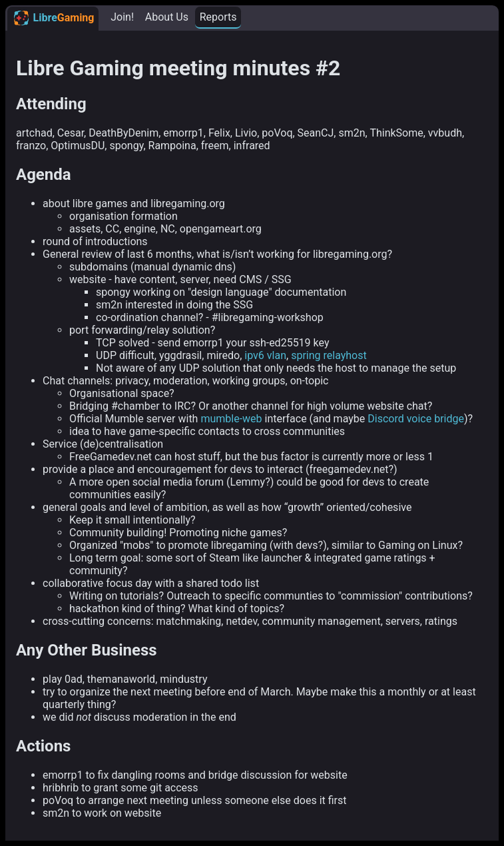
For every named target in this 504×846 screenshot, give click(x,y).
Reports (218, 17)
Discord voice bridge (416, 419)
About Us (167, 17)
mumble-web (231, 419)
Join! (122, 17)
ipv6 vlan (265, 355)
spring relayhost (329, 355)
